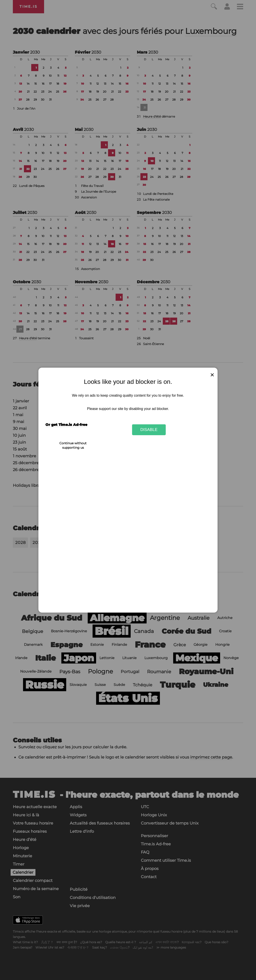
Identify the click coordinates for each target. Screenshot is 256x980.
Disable (149, 430)
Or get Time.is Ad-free (66, 425)
